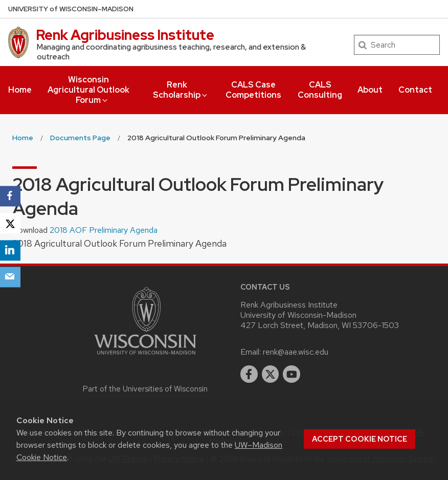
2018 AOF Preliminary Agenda (104, 230)
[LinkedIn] (10, 250)
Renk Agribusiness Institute (125, 35)
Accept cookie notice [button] (360, 439)
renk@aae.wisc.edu (296, 352)
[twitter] (271, 374)
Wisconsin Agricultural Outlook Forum (88, 90)
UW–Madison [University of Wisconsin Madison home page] (71, 9)
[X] (10, 223)
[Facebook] (10, 196)
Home (20, 90)
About (370, 90)
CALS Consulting (320, 90)
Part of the (145, 389)
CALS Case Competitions (253, 90)
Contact (415, 90)
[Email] (10, 277)
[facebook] (249, 374)
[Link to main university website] (145, 356)
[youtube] (292, 374)
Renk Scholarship (181, 90)
